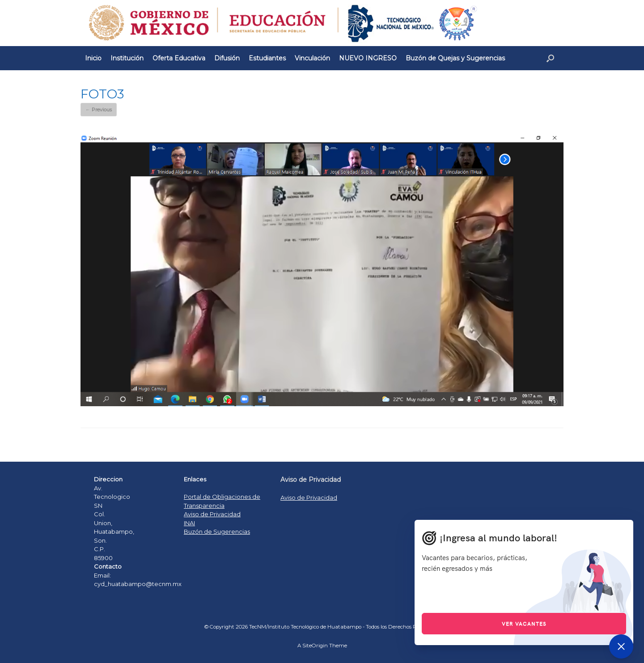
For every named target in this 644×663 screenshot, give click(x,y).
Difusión (227, 58)
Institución (127, 58)
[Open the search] (550, 58)
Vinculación (312, 58)
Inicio (93, 58)
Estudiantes (267, 58)
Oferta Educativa (179, 58)
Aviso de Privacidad (212, 514)
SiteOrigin (315, 646)
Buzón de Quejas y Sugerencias (455, 58)
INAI (189, 523)
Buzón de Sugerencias (217, 531)
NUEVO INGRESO (368, 58)
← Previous (99, 110)
